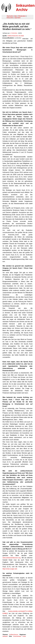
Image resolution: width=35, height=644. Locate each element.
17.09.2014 (14, 33)
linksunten (10, 18)
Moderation (22, 16)
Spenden (18, 18)
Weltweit (5, 636)
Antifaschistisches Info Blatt (16, 36)
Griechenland (17, 636)
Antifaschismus (14, 635)
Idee (16, 16)
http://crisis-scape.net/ (10, 569)
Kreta (24, 636)
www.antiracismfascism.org (12, 558)
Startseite (10, 16)
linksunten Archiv (25, 8)
